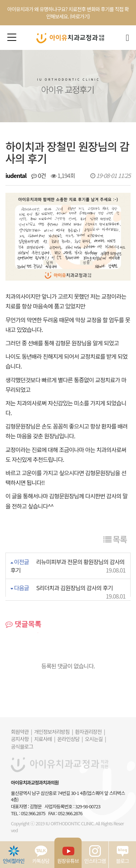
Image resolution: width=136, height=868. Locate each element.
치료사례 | (45, 739)
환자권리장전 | (90, 731)
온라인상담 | (70, 739)
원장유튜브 (68, 855)
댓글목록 (23, 624)
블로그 (123, 855)
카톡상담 (41, 855)
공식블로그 (22, 746)
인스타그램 (95, 855)
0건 (38, 175)
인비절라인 (14, 855)
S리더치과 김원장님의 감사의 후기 (75, 588)
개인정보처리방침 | (53, 731)
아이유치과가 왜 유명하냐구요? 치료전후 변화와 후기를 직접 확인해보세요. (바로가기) (68, 13)
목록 (115, 539)
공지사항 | (21, 739)
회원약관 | (21, 731)
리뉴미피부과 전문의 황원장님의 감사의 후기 (67, 566)
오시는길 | (95, 739)
